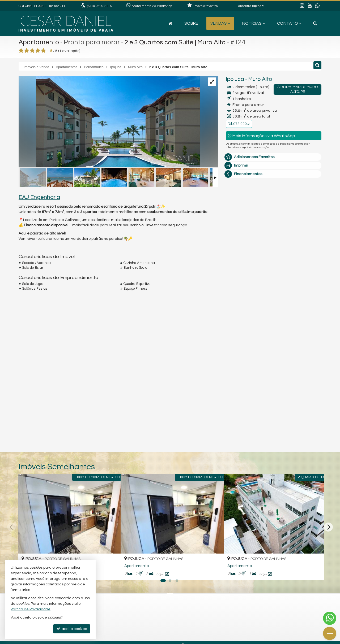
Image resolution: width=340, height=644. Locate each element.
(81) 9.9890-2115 (274, 255)
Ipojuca (235, 79)
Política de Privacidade (31, 609)
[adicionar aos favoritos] (111, 572)
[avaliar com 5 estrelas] (43, 51)
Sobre (191, 23)
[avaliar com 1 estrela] (21, 51)
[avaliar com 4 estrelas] (38, 51)
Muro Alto (260, 79)
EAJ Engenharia (39, 197)
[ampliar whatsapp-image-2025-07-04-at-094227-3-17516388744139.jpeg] (109, 122)
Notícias (254, 23)
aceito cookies (72, 629)
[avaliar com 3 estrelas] (32, 51)
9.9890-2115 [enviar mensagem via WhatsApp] (99, 6)
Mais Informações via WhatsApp (262, 136)
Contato (289, 23)
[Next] (328, 527)
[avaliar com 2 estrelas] (27, 51)
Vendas (220, 23)
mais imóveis (274, 271)
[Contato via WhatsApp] (330, 618)
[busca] (315, 23)
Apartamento (39, 42)
